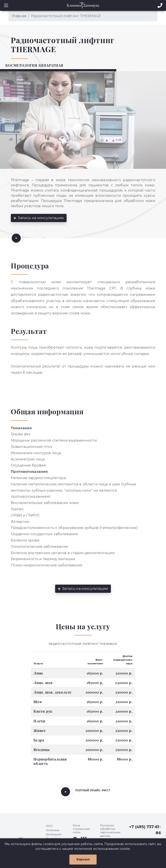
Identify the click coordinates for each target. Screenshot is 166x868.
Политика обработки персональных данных (110, 831)
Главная (19, 16)
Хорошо (83, 859)
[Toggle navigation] (5, 5)
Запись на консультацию (39, 218)
